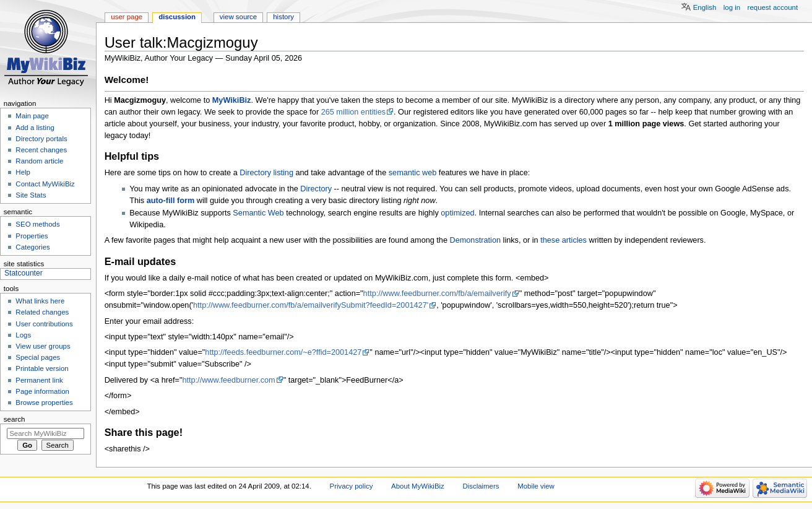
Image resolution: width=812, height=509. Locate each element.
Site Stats (31, 195)
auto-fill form (171, 201)
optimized (457, 213)
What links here (40, 301)
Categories (32, 247)
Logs (23, 335)
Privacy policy (352, 486)
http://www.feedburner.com (228, 380)
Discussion (177, 17)
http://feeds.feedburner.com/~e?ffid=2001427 (283, 352)
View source (238, 17)
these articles (564, 240)
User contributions (44, 324)
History (283, 17)
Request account (773, 7)
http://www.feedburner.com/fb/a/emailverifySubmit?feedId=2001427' (311, 305)
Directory (316, 189)
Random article (39, 161)
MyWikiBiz (232, 100)
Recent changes (41, 150)
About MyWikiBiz (418, 486)
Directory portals (41, 139)
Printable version (42, 368)
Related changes (42, 312)
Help (23, 172)
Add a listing (35, 128)
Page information (42, 391)
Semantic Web (258, 213)
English (705, 7)
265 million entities (353, 112)
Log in (732, 7)
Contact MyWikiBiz (45, 184)
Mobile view (536, 486)
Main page (32, 116)
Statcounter (24, 273)
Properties (32, 236)
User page (127, 17)
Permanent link (39, 380)
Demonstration (476, 240)
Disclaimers (481, 486)
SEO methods (37, 224)
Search (15, 419)
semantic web (413, 173)
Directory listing (266, 173)
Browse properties (44, 402)
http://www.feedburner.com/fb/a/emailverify (437, 294)
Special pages (38, 357)
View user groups (43, 346)
